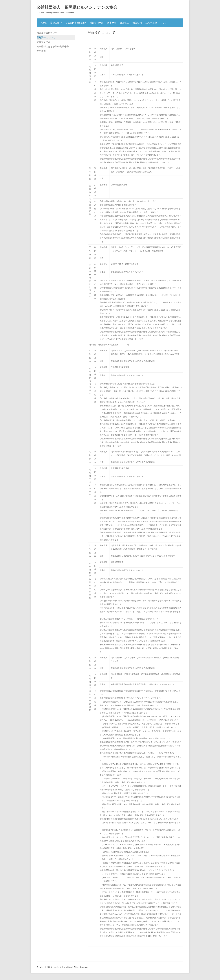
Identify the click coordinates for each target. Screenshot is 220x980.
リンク (164, 23)
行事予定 (112, 23)
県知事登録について (47, 33)
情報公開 (137, 23)
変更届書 (41, 51)
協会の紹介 (56, 23)
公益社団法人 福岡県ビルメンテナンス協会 (77, 7)
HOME (43, 23)
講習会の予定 (97, 23)
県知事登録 (151, 23)
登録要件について (46, 37)
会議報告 (124, 23)
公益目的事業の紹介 (76, 23)
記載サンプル (44, 42)
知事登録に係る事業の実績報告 (53, 46)
